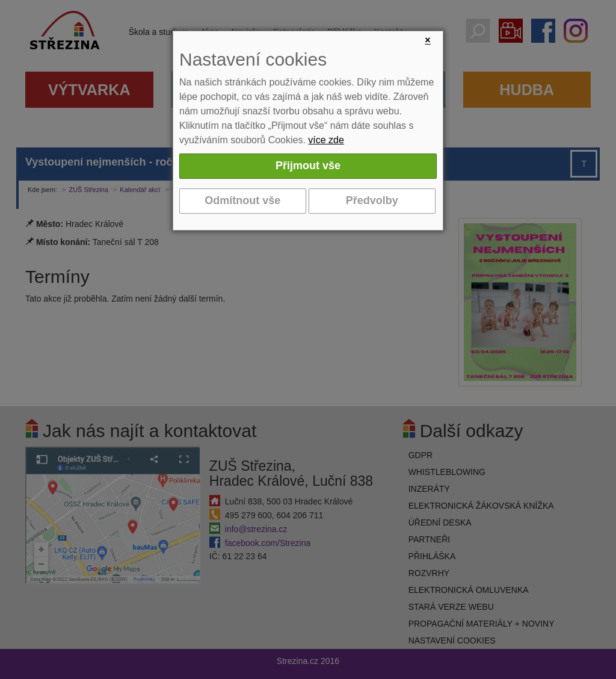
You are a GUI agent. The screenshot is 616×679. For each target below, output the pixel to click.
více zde (326, 140)
